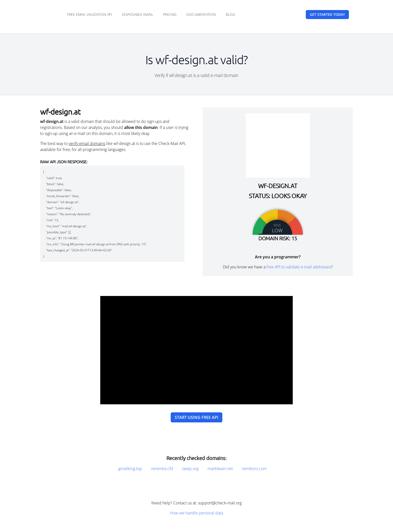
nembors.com (254, 469)
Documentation (201, 14)
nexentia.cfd (162, 469)
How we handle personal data (197, 513)
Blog (230, 14)
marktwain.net (220, 469)
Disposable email (138, 14)
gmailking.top (130, 469)
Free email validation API (90, 14)
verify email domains (87, 143)
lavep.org (190, 469)
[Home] (49, 15)
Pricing (170, 14)
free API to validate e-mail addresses (299, 267)
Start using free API (197, 417)
